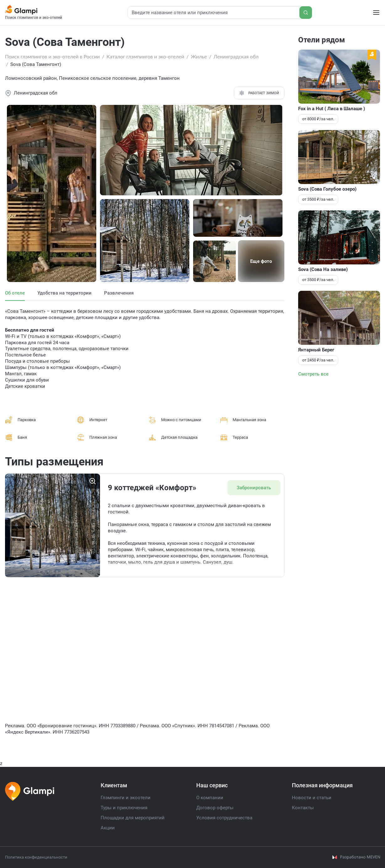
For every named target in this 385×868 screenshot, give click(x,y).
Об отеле (15, 293)
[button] (35, 571)
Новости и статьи (312, 798)
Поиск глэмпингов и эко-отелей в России (52, 56)
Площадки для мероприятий (133, 818)
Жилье (199, 56)
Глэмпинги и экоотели (126, 798)
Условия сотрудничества (224, 818)
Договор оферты (215, 808)
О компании (210, 798)
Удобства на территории (64, 293)
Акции (108, 828)
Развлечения (119, 293)
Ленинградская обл (236, 56)
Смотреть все (313, 374)
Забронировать (253, 488)
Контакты (303, 808)
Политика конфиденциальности (36, 857)
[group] (53, 525)
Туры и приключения (124, 808)
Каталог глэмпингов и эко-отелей (145, 56)
